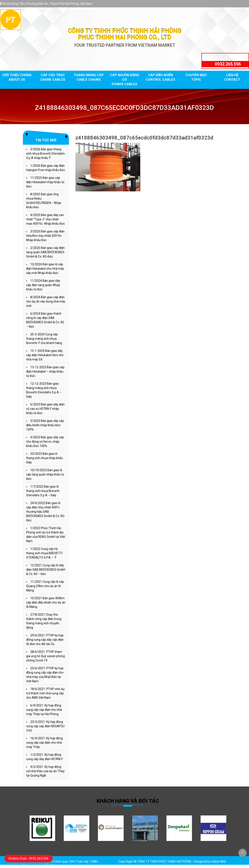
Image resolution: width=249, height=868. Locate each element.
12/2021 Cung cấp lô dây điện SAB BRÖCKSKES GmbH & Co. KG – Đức (46, 570)
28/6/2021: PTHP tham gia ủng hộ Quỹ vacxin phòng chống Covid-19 (45, 656)
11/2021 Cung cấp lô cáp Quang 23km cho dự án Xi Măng (45, 586)
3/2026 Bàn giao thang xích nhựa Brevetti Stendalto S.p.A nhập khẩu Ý (45, 154)
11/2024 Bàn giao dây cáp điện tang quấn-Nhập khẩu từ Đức (43, 285)
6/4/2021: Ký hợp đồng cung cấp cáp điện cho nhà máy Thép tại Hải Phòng (44, 710)
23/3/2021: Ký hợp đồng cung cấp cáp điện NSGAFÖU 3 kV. (45, 726)
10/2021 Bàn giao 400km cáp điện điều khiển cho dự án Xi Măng (46, 602)
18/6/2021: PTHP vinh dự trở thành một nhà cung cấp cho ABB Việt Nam (45, 693)
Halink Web (219, 862)
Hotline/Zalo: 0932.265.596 (29, 858)
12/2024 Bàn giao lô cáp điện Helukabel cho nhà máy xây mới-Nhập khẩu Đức (45, 269)
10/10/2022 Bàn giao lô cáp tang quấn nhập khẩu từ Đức (45, 474)
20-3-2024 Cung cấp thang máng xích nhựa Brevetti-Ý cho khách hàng (44, 339)
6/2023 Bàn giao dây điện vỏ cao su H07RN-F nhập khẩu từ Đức (45, 409)
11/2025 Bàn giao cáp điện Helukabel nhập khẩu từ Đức (45, 182)
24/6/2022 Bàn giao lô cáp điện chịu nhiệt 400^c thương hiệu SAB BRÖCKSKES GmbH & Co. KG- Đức (46, 512)
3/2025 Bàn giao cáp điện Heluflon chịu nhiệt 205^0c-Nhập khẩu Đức (45, 236)
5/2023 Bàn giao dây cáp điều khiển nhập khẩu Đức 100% (45, 425)
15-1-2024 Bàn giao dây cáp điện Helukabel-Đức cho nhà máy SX (45, 355)
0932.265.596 (228, 64)
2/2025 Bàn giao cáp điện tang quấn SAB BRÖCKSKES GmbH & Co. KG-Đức (45, 252)
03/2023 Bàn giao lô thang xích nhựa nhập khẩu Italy (45, 458)
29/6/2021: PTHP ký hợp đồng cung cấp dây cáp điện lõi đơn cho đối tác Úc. (45, 640)
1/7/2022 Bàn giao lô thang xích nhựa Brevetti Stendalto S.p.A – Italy (43, 491)
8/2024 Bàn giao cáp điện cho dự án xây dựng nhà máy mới (46, 301)
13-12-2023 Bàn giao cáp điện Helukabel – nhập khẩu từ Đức (45, 372)
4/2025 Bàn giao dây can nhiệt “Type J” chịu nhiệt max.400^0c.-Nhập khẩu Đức (45, 219)
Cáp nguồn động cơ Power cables (125, 80)
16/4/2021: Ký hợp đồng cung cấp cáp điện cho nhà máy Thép (45, 743)
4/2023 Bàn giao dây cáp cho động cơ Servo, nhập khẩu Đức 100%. (45, 442)
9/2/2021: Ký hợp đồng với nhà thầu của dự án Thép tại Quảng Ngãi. (45, 771)
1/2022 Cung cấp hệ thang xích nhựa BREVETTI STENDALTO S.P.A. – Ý (44, 553)
